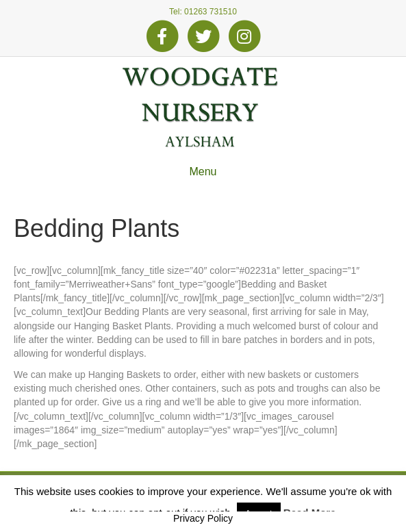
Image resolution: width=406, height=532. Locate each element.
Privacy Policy (203, 518)
